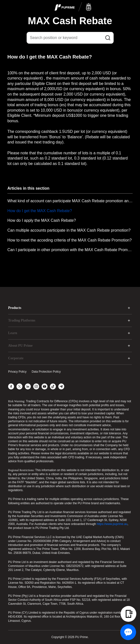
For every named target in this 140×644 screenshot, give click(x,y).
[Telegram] (61, 386)
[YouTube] (45, 386)
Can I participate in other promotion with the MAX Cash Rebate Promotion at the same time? (70, 250)
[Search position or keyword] (70, 38)
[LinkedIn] (28, 386)
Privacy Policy (17, 372)
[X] (19, 386)
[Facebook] (11, 386)
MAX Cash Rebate (70, 21)
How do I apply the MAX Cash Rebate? (42, 220)
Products (15, 308)
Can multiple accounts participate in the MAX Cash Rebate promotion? (69, 230)
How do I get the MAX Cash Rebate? (40, 211)
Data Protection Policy (46, 372)
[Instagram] (36, 386)
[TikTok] (53, 386)
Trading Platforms (22, 320)
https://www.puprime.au (112, 524)
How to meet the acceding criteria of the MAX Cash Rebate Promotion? (70, 240)
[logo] (73, 7)
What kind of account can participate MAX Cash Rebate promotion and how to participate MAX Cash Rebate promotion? (70, 201)
